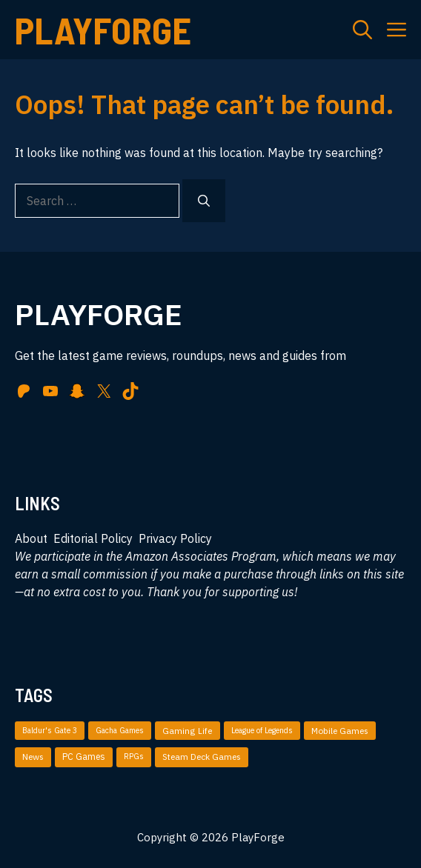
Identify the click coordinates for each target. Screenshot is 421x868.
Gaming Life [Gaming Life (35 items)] (188, 731)
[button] (362, 30)
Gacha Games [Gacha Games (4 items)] (120, 730)
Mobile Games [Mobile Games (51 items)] (340, 731)
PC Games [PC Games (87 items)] (84, 757)
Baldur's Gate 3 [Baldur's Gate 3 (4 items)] (50, 730)
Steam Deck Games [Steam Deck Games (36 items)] (202, 757)
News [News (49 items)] (33, 757)
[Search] (204, 201)
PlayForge (103, 30)
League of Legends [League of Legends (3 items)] (262, 730)
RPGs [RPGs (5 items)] (134, 756)
